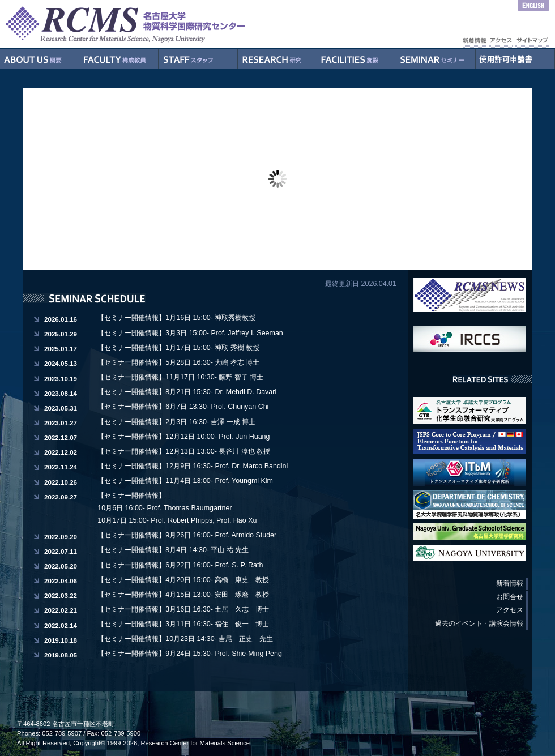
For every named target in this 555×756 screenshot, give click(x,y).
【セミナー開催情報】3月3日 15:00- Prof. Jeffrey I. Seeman (190, 333)
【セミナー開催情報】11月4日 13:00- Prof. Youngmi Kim (185, 481)
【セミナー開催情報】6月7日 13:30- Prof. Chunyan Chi (183, 407)
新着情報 (510, 583)
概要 (40, 59)
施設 (357, 59)
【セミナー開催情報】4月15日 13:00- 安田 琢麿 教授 (183, 595)
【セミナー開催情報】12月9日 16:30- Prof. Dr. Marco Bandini (193, 466)
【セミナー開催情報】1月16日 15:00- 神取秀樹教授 (176, 318)
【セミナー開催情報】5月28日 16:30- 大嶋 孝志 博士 (178, 362)
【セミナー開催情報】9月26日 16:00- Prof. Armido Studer (187, 535)
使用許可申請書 (515, 59)
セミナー (436, 59)
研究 (277, 59)
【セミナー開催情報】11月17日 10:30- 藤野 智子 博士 (180, 377)
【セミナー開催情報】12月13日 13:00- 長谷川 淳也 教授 (184, 451)
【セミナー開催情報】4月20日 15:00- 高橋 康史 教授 (183, 580)
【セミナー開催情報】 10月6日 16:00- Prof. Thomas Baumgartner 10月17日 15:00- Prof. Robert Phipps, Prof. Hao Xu (177, 508)
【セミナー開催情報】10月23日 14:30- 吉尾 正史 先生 (185, 639)
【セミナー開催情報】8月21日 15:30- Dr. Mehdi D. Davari (187, 392)
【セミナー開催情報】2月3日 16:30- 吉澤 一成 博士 (176, 422)
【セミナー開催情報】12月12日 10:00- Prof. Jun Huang (183, 437)
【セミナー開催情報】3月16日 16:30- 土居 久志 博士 (183, 609)
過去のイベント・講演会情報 (479, 623)
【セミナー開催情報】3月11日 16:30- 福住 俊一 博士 (183, 624)
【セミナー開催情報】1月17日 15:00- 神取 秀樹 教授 (178, 348)
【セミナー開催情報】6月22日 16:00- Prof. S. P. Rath (180, 565)
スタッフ (198, 59)
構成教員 (119, 59)
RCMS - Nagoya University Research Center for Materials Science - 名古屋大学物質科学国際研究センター (147, 24)
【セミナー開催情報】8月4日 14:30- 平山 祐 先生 (173, 550)
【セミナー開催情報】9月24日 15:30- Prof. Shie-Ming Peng (190, 654)
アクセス (510, 610)
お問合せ (510, 597)
